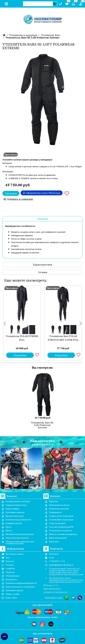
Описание (43, 219)
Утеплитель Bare (50, 35)
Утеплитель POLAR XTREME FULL (22, 338)
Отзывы (43, 272)
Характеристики (42, 265)
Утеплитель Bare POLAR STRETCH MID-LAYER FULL (63, 338)
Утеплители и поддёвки (23, 35)
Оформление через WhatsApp (42, 193)
